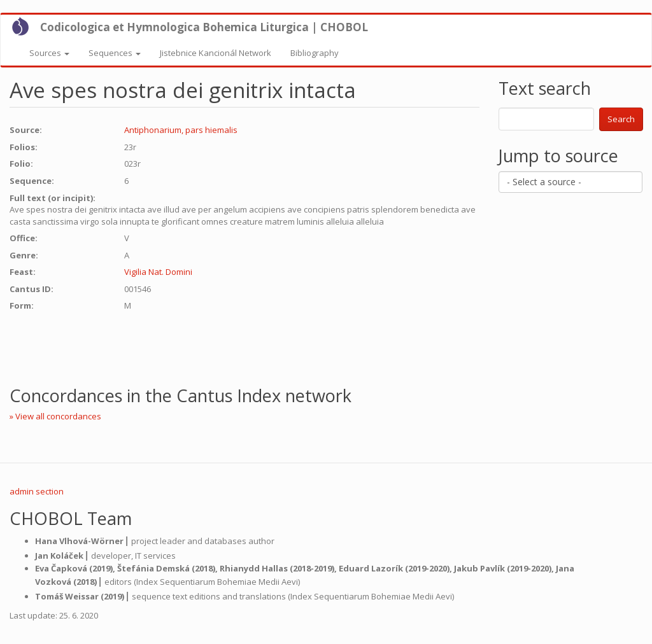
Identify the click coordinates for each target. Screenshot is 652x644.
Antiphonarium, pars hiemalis (181, 130)
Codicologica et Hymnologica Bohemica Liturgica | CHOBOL (204, 27)
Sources (49, 53)
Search (621, 119)
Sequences (115, 53)
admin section (37, 491)
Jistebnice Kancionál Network (216, 53)
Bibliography (315, 53)
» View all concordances (55, 416)
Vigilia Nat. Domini (158, 272)
